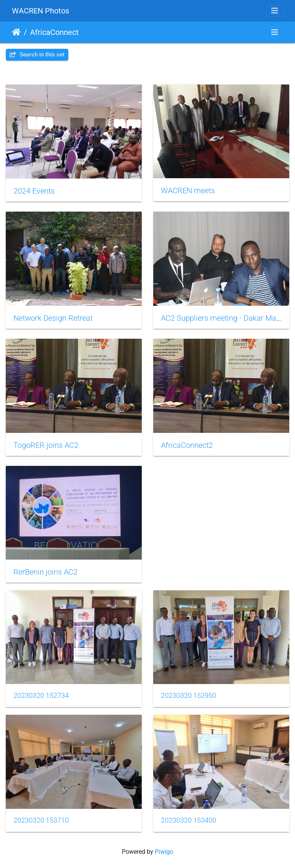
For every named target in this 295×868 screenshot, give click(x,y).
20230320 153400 (189, 820)
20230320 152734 (41, 696)
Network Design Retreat (53, 318)
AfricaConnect (54, 32)
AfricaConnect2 (187, 445)
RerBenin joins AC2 (46, 572)
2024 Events (34, 191)
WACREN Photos (41, 11)
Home (16, 32)
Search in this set (37, 55)
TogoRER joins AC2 (46, 445)
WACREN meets (188, 190)
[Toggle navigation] (275, 11)
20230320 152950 (189, 696)
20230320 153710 (41, 820)
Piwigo (164, 852)
